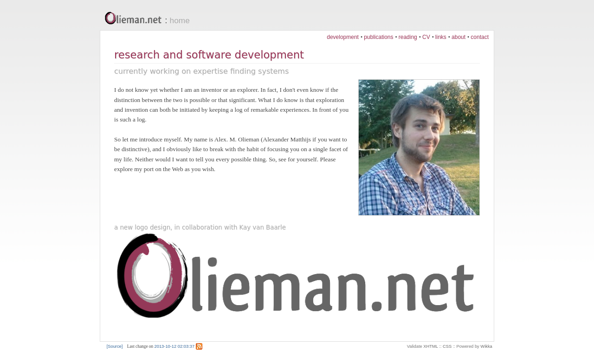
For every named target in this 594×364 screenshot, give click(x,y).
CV (426, 37)
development (343, 37)
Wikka (486, 346)
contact (480, 37)
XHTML (430, 346)
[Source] (115, 346)
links (441, 37)
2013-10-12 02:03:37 (175, 346)
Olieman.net (136, 19)
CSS (447, 346)
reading (408, 37)
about (458, 37)
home (180, 20)
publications (378, 37)
